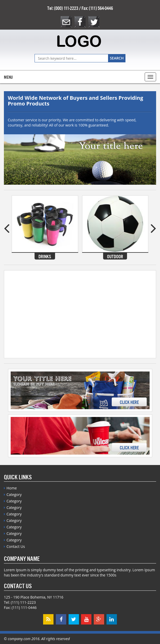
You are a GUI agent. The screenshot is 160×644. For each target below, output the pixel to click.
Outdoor (115, 256)
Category (14, 494)
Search (117, 58)
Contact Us (16, 546)
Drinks (45, 256)
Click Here (129, 402)
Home (12, 488)
